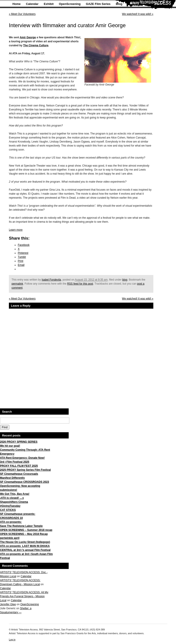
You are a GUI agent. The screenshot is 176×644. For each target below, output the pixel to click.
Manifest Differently (12, 478)
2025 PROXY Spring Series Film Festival (25, 470)
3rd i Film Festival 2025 (15, 462)
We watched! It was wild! (138, 14)
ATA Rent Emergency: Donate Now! (22, 458)
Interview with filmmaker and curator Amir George (67, 25)
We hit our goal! (10, 446)
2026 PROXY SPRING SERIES (19, 442)
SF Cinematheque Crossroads (19, 474)
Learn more (16, 230)
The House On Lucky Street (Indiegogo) (25, 542)
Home (17, 4)
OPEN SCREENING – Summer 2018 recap (26, 530)
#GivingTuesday (10, 506)
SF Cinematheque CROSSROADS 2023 (25, 482)
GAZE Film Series (98, 4)
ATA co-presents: (11, 522)
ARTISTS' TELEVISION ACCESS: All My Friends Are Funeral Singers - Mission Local (24, 596)
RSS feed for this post (80, 284)
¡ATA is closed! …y (12, 498)
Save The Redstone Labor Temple (21, 526)
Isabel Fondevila (51, 280)
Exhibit (49, 4)
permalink (17, 284)
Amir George (28, 37)
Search (7, 412)
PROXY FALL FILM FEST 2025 (19, 466)
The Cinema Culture (36, 45)
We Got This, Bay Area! (15, 494)
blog (125, 280)
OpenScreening (70, 4)
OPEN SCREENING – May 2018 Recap (24, 534)
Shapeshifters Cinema (14, 502)
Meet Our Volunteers (22, 14)
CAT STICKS (8, 510)
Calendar (32, 4)
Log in (12, 640)
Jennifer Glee (8, 604)
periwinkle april (10, 538)
